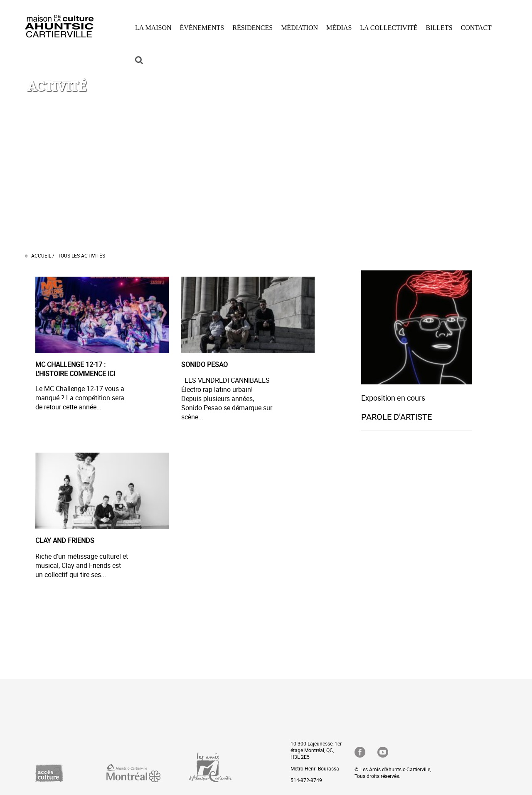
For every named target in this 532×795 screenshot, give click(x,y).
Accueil (42, 255)
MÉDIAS (339, 28)
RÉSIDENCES (252, 28)
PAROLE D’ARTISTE (397, 417)
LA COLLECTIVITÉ (389, 28)
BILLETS (439, 28)
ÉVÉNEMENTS (202, 28)
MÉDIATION (299, 28)
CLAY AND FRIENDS (65, 540)
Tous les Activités (81, 255)
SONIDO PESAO (204, 364)
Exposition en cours (393, 398)
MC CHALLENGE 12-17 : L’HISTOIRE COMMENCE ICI (75, 369)
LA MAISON (153, 28)
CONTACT (476, 28)
